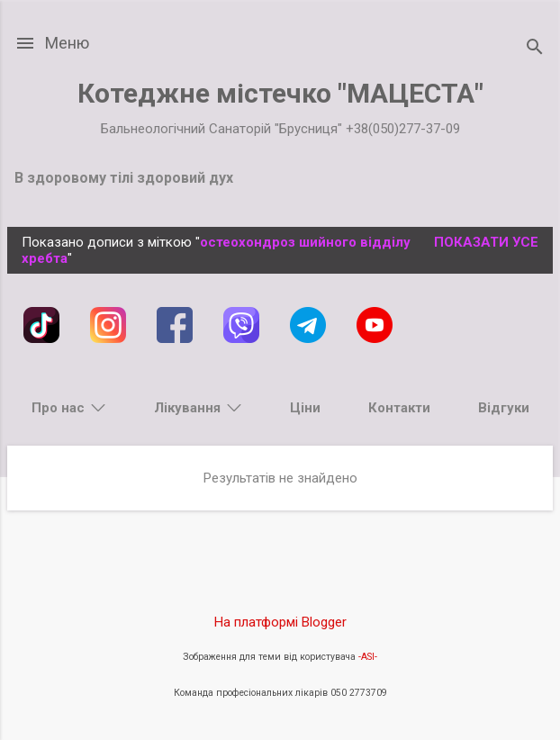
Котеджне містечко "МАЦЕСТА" (280, 93)
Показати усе (486, 242)
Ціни (305, 408)
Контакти (399, 408)
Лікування (187, 408)
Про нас (58, 408)
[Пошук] (535, 49)
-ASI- (368, 657)
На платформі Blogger (280, 622)
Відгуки (504, 408)
